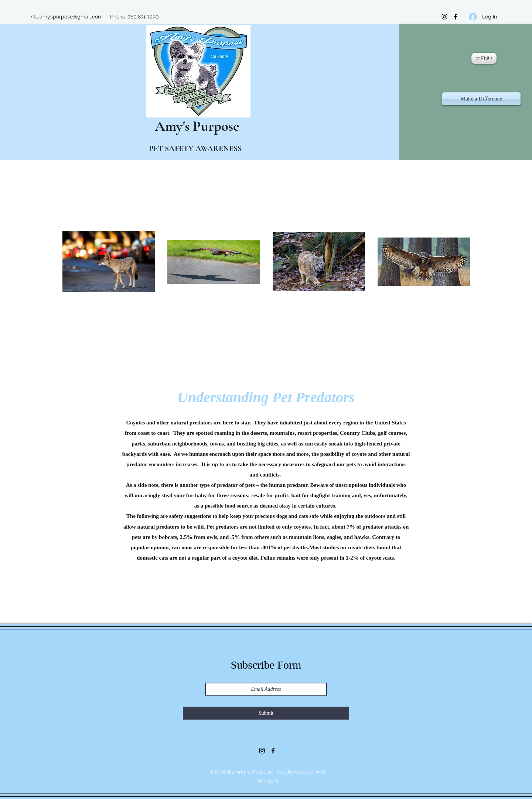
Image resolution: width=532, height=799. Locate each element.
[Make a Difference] (481, 99)
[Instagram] (444, 17)
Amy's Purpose (190, 126)
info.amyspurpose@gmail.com (66, 17)
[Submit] (266, 713)
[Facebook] (456, 17)
